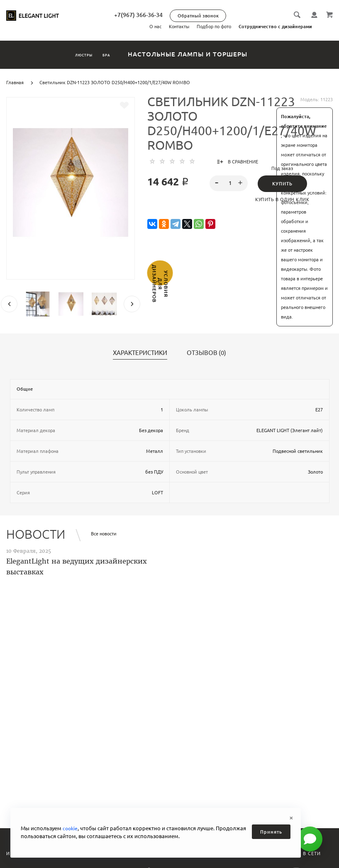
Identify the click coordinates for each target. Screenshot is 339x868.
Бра (121, 54)
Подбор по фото (214, 27)
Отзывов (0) (206, 353)
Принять (271, 832)
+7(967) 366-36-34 (174, 15)
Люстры (73, 54)
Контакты (179, 27)
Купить (282, 184)
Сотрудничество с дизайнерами (275, 27)
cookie (71, 828)
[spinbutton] (229, 183)
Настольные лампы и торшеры (213, 54)
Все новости (104, 534)
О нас (155, 27)
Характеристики (140, 353)
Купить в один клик (282, 199)
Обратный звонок (234, 16)
